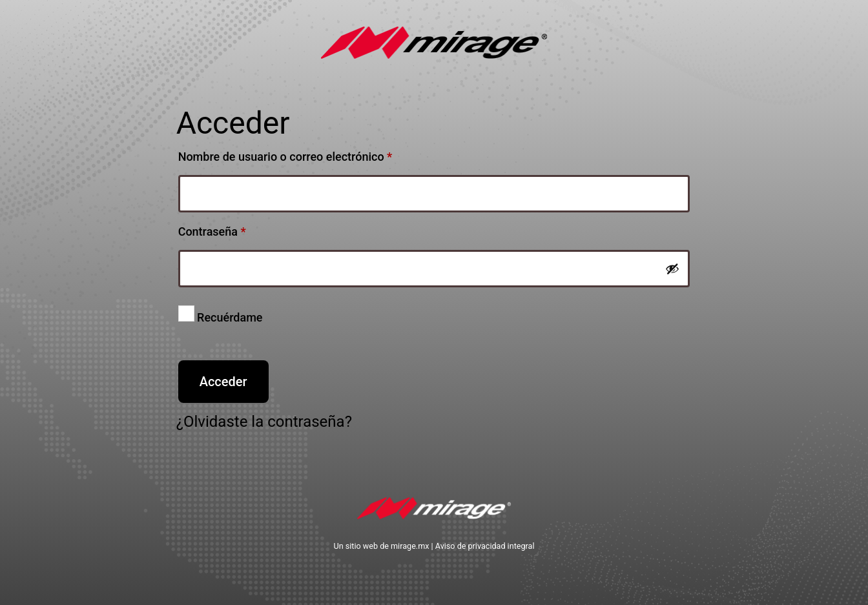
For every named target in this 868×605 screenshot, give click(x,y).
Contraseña (241, 229)
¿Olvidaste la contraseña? (264, 422)
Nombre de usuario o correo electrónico (314, 154)
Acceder (223, 382)
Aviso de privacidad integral (485, 546)
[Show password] (672, 269)
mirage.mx (410, 546)
